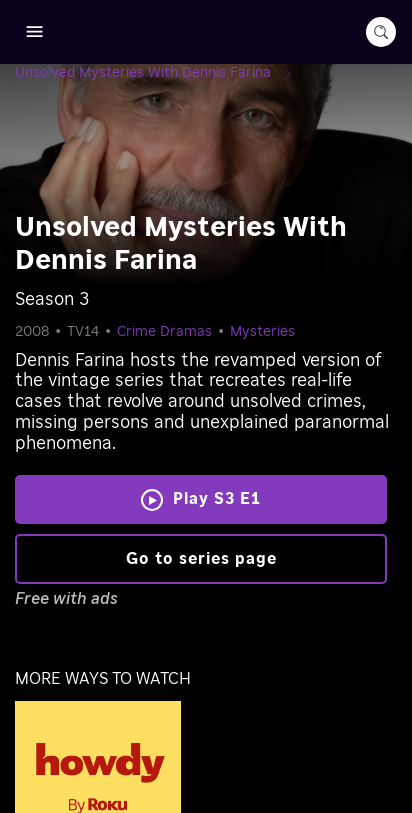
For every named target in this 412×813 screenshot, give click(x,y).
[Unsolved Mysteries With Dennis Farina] (159, 73)
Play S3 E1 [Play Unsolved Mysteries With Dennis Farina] (217, 499)
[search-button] (381, 32)
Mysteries (262, 332)
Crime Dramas (164, 332)
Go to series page (201, 559)
